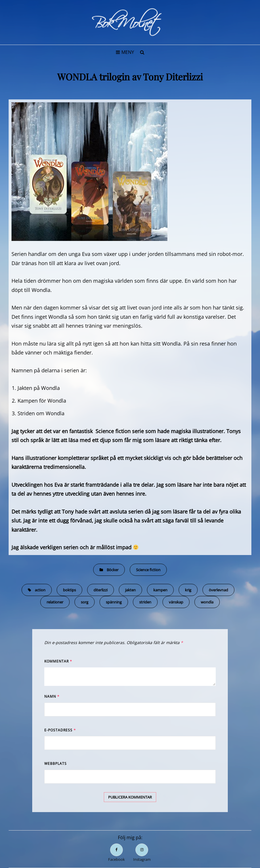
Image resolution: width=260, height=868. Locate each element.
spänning (114, 602)
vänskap (176, 602)
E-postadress (60, 730)
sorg (85, 602)
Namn (52, 696)
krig (188, 590)
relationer (55, 602)
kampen (160, 590)
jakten (130, 590)
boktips (69, 590)
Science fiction (148, 570)
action (40, 590)
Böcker (113, 570)
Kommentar (58, 661)
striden (145, 602)
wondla (207, 602)
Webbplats (56, 764)
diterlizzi (101, 590)
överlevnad (218, 590)
